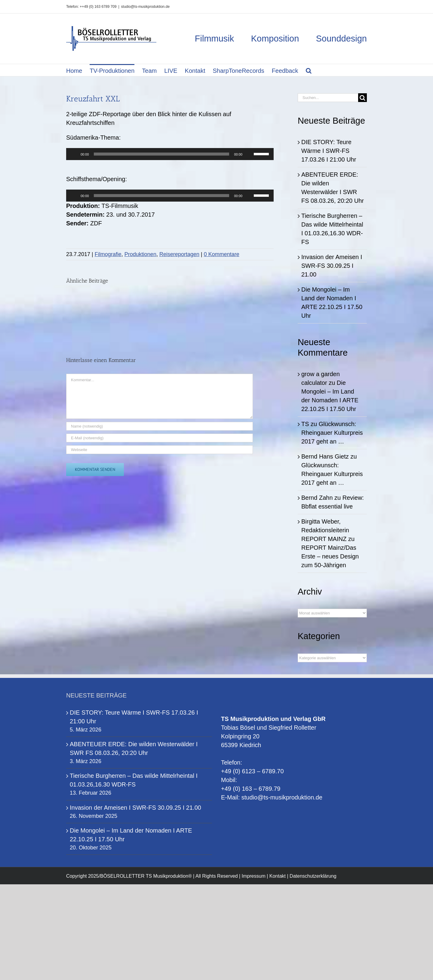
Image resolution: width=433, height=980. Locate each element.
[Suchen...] (328, 98)
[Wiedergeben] (74, 154)
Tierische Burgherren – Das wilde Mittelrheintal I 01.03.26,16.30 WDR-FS (134, 780)
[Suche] (362, 98)
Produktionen (140, 254)
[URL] (160, 450)
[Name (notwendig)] (160, 426)
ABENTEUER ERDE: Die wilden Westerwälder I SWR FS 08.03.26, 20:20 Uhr (134, 748)
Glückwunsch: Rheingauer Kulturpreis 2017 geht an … (332, 433)
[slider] (162, 154)
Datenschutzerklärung (313, 876)
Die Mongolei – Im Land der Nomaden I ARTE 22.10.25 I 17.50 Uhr (131, 835)
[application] (170, 154)
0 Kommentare (222, 254)
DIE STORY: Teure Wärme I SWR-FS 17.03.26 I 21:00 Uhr (329, 151)
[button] (309, 70)
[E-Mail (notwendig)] (160, 438)
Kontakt (278, 876)
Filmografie (108, 254)
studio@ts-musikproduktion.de (146, 7)
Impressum (254, 876)
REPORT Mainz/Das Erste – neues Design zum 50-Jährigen (330, 556)
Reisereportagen (179, 254)
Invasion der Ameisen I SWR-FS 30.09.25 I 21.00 (332, 266)
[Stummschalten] (249, 154)
